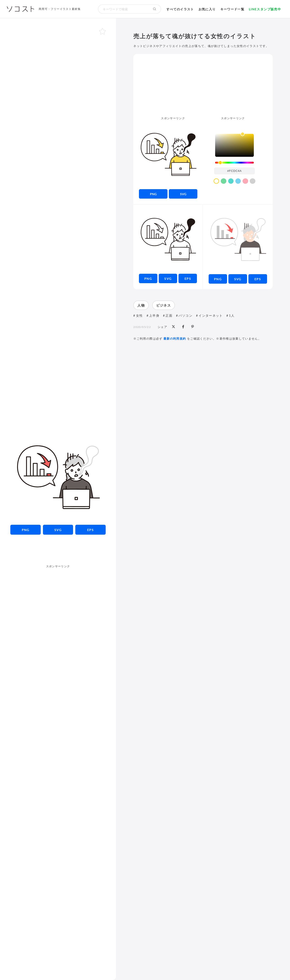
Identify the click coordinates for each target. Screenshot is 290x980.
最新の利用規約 (175, 339)
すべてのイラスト (180, 9)
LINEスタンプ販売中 (265, 9)
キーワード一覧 (232, 9)
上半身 (154, 315)
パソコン (185, 315)
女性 (139, 315)
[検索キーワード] (123, 9)
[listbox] (235, 145)
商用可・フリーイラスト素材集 (60, 9)
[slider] (235, 163)
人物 (141, 305)
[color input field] (234, 171)
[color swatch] (216, 181)
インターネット (211, 315)
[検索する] (155, 9)
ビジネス (164, 305)
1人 (232, 315)
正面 (169, 315)
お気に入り (207, 9)
